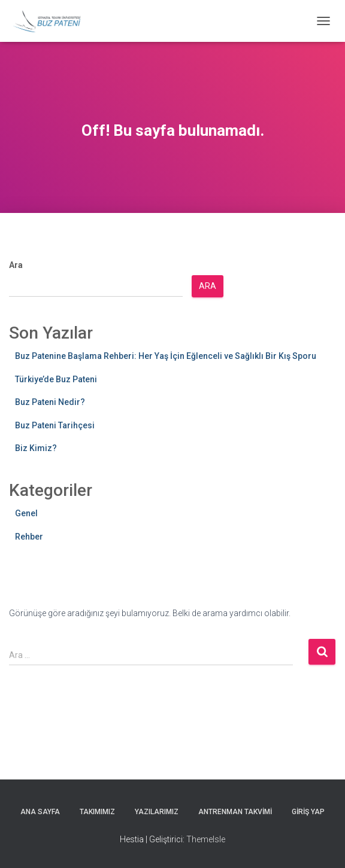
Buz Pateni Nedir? (50, 402)
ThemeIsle (206, 839)
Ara (16, 265)
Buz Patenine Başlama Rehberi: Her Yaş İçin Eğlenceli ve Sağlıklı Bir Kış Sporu (166, 356)
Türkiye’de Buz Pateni (56, 379)
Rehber (29, 537)
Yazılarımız (157, 812)
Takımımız (97, 812)
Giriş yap (308, 812)
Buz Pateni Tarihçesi (55, 425)
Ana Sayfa (40, 812)
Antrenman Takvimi (235, 812)
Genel (26, 513)
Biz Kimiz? (36, 448)
